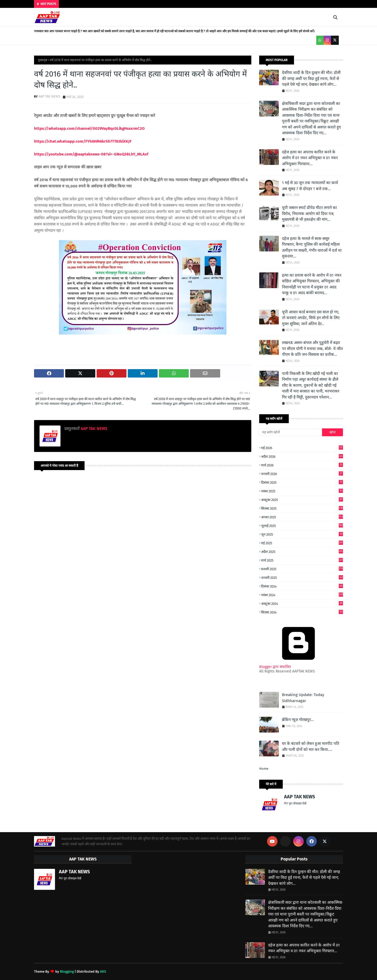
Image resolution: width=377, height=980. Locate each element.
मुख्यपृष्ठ (43, 60)
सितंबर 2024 (302, 612)
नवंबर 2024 (302, 595)
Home (264, 769)
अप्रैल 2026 (302, 456)
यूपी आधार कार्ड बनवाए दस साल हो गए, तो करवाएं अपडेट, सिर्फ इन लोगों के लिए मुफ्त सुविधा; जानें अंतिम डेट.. (311, 318)
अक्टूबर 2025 (302, 500)
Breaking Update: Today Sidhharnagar (303, 698)
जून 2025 (302, 534)
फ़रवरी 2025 (302, 569)
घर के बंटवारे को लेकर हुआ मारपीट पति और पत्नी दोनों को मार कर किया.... (311, 747)
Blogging (67, 971)
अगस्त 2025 (302, 517)
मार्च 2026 (302, 465)
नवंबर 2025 (302, 491)
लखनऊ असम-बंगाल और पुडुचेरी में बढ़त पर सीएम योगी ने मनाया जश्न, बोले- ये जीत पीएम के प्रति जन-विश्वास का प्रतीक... (312, 349)
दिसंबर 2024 (302, 586)
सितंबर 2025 (302, 508)
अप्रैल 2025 (302, 551)
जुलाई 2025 (302, 526)
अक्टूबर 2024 (302, 604)
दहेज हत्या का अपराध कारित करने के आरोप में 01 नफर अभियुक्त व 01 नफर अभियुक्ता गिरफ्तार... (310, 158)
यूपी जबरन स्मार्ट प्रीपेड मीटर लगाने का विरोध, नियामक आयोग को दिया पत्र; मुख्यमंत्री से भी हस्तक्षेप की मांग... (309, 214)
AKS (103, 971)
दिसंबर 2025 (302, 482)
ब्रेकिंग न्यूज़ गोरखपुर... (298, 720)
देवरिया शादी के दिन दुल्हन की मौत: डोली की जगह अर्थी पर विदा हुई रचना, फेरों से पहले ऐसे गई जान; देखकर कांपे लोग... (311, 79)
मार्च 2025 (302, 560)
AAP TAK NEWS (49, 96)
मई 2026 (302, 448)
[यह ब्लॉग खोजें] (291, 432)
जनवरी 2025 (302, 578)
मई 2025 (302, 543)
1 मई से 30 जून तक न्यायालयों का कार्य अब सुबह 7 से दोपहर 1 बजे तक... (310, 186)
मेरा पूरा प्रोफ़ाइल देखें (295, 803)
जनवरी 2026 (302, 474)
